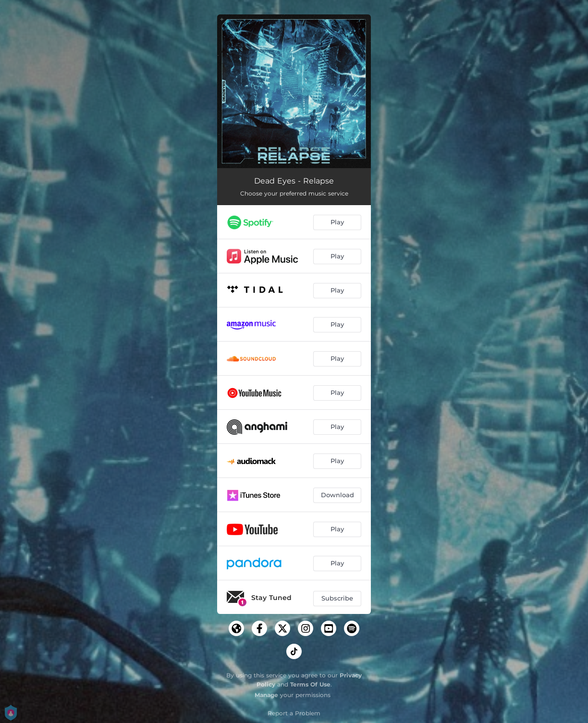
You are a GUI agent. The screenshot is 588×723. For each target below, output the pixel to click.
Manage (266, 695)
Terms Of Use (310, 684)
